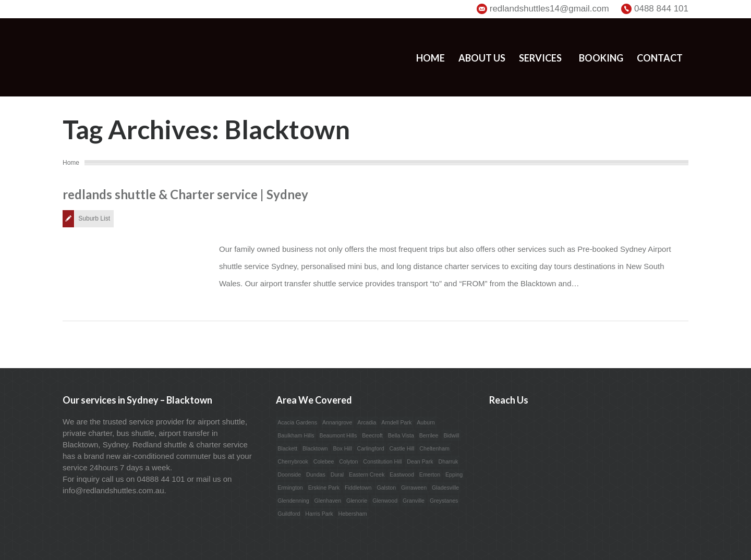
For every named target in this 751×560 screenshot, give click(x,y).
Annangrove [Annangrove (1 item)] (337, 422)
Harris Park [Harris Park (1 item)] (319, 514)
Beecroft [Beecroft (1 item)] (372, 435)
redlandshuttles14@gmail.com (549, 9)
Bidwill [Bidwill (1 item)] (451, 435)
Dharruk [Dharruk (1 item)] (449, 461)
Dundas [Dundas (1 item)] (316, 474)
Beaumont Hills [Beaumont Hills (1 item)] (338, 435)
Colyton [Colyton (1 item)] (348, 461)
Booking (601, 58)
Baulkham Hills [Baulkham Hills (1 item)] (296, 435)
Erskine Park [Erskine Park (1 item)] (324, 488)
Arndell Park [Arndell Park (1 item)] (396, 422)
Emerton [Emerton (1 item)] (430, 474)
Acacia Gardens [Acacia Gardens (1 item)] (297, 422)
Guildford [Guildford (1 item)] (289, 514)
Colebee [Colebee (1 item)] (324, 461)
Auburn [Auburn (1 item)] (426, 422)
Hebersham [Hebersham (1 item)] (353, 514)
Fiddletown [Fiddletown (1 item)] (358, 488)
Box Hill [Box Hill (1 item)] (342, 448)
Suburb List (94, 218)
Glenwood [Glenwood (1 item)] (385, 501)
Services (540, 58)
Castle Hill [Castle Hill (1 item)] (402, 448)
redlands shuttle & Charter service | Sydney (185, 194)
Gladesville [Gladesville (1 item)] (445, 488)
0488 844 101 (661, 9)
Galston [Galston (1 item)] (386, 488)
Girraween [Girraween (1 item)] (414, 488)
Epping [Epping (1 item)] (454, 474)
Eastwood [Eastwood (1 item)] (402, 474)
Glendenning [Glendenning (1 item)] (293, 501)
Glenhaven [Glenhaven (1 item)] (328, 501)
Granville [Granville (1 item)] (414, 501)
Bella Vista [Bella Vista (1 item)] (401, 435)
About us (482, 58)
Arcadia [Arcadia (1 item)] (367, 422)
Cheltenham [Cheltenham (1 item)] (434, 448)
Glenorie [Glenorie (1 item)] (357, 501)
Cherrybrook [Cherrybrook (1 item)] (293, 461)
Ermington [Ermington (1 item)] (290, 488)
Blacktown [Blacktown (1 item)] (315, 448)
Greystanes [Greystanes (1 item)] (444, 501)
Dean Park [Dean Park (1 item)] (420, 461)
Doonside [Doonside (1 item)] (289, 474)
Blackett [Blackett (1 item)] (287, 448)
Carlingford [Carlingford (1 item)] (370, 448)
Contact (660, 58)
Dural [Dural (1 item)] (337, 474)
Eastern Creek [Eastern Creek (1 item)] (367, 474)
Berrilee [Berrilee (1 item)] (429, 435)
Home (431, 58)
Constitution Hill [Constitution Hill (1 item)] (382, 461)
